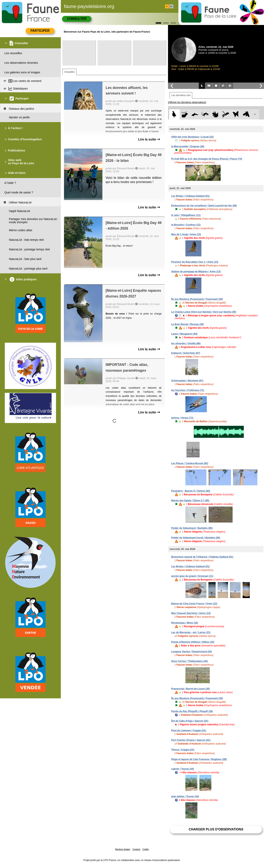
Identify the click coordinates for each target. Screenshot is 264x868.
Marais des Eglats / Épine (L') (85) (190, 501)
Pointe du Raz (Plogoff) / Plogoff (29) (192, 711)
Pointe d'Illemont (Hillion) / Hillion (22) (193, 642)
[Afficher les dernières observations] (187, 102)
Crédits (146, 849)
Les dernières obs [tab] (181, 95)
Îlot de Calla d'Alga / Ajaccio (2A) (190, 721)
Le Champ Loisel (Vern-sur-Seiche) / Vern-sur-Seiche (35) (204, 312)
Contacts (136, 849)
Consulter (77, 19)
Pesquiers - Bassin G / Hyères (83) (191, 491)
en (171, 6)
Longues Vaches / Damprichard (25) (191, 652)
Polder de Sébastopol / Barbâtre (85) (192, 528)
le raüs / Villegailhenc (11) (186, 215)
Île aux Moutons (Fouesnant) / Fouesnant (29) (197, 299)
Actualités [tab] (69, 72)
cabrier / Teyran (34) (182, 769)
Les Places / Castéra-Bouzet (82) (190, 463)
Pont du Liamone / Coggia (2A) (189, 731)
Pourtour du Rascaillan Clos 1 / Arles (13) (195, 262)
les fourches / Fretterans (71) (188, 390)
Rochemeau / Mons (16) (185, 623)
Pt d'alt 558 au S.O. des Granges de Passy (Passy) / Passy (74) (207, 159)
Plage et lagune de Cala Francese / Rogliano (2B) (199, 759)
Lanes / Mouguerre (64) (184, 334)
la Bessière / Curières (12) (186, 225)
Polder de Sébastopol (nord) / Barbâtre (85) (196, 538)
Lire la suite (149, 139)
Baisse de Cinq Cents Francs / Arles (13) (194, 604)
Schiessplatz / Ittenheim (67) (187, 381)
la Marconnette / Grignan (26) (188, 146)
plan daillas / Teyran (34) (185, 796)
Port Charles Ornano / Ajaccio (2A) (191, 740)
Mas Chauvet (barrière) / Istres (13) (191, 613)
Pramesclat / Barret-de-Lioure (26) (190, 689)
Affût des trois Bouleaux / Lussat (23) (192, 137)
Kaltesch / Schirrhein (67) (186, 353)
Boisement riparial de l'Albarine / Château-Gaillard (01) (202, 557)
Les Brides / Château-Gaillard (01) (190, 196)
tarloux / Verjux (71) (182, 418)
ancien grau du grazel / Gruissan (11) (192, 576)
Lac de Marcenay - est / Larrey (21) (191, 632)
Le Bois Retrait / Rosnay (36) (187, 324)
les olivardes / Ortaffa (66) (186, 343)
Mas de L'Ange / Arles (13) (186, 234)
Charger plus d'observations (216, 829)
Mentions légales (123, 849)
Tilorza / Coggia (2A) (183, 750)
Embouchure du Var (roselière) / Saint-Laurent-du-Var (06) (204, 206)
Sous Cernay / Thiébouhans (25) (189, 661)
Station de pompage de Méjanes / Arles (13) (196, 272)
